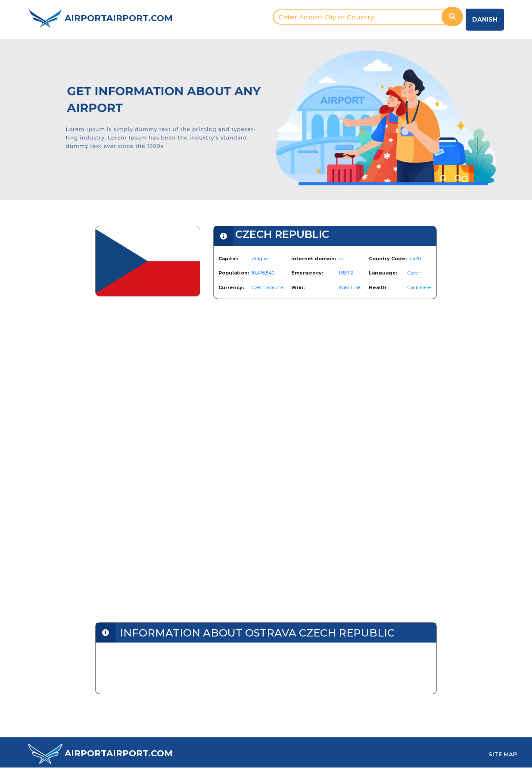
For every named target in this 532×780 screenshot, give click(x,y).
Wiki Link (350, 287)
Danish (485, 19)
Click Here (419, 287)
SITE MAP (503, 754)
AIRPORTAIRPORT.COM (119, 18)
